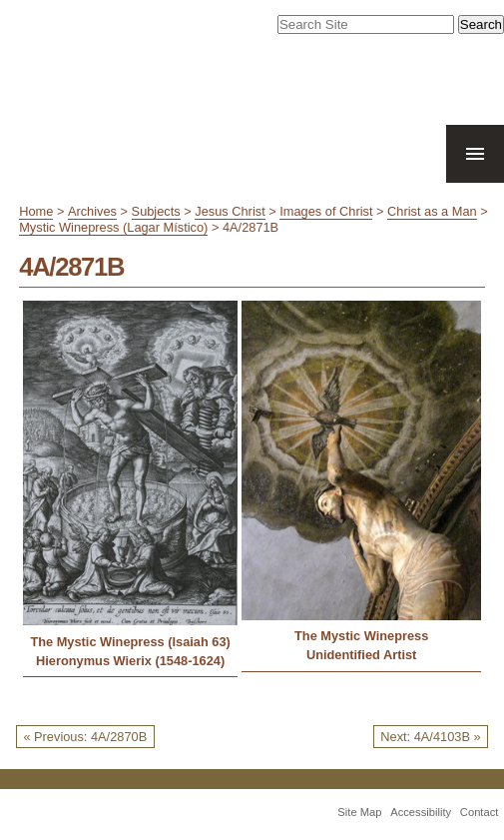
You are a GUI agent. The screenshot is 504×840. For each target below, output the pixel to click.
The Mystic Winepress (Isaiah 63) (130, 642)
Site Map (359, 812)
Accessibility (421, 812)
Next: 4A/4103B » (430, 737)
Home (36, 211)
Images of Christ (326, 211)
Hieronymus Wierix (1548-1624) (130, 661)
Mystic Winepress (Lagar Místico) (113, 227)
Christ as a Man (432, 211)
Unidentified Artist (361, 655)
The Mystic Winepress (361, 636)
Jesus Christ (230, 211)
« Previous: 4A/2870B (85, 737)
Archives (92, 211)
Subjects (156, 211)
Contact (480, 812)
